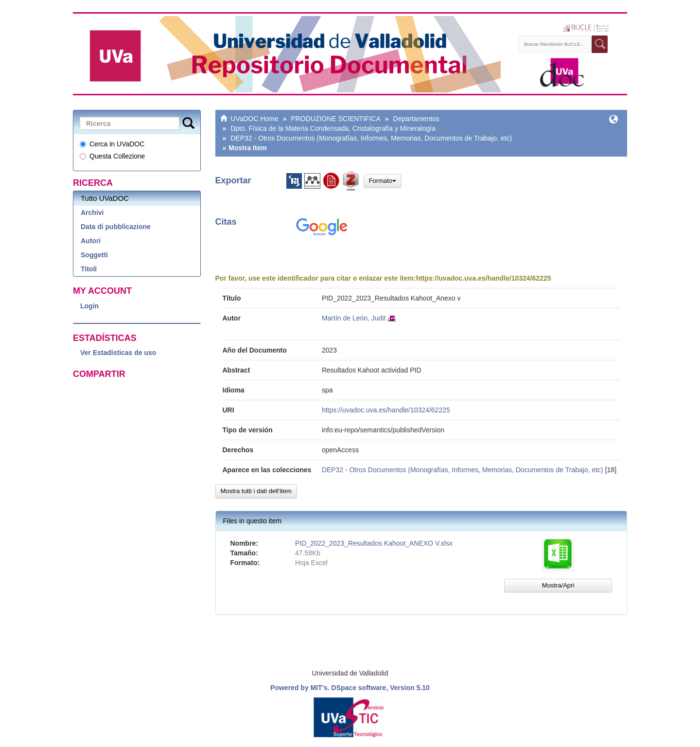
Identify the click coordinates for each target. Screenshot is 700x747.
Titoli (89, 269)
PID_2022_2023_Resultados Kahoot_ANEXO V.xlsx (374, 543)
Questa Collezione (112, 156)
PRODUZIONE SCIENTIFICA (335, 119)
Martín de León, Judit (354, 318)
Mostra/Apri (558, 585)
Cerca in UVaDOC (112, 144)
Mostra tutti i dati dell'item (256, 491)
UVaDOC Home (254, 119)
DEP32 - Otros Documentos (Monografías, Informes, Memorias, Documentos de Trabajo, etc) (371, 138)
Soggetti (94, 255)
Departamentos (416, 119)
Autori (91, 241)
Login (89, 306)
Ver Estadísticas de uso (118, 353)
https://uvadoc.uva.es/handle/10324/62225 (484, 278)
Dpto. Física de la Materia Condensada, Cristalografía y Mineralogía (333, 128)
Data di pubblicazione (116, 227)
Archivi (92, 213)
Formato (383, 181)
